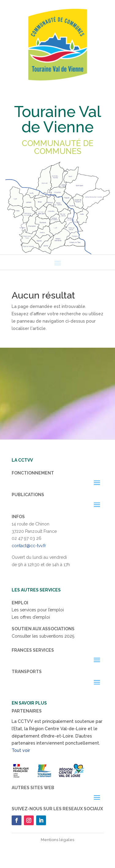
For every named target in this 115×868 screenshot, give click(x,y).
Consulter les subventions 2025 (43, 636)
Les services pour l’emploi (38, 610)
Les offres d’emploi (31, 617)
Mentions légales (57, 840)
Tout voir (21, 750)
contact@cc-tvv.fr (29, 546)
